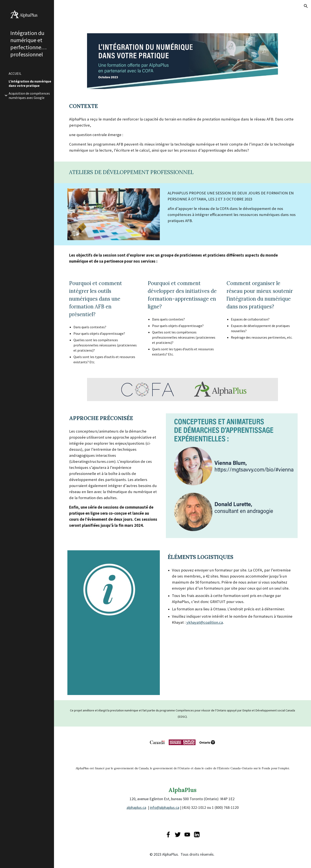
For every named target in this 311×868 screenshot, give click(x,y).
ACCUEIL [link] (15, 73)
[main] (183, 106)
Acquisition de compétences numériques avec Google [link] (29, 95)
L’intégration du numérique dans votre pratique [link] (30, 83)
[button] (306, 6)
